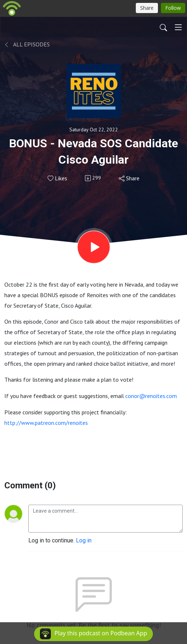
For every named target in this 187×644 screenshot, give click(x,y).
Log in (84, 540)
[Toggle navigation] (178, 27)
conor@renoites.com (151, 396)
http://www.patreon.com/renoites (46, 423)
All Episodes (27, 44)
